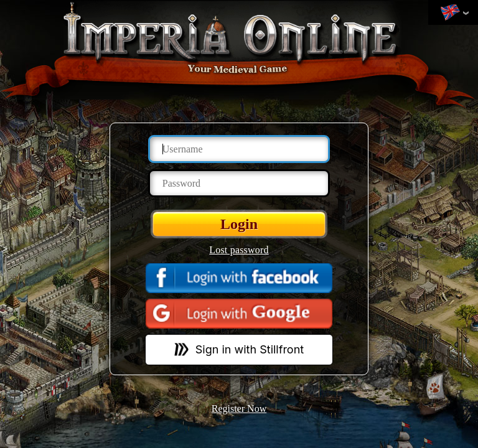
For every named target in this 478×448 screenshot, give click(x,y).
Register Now (239, 408)
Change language (450, 13)
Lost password (239, 250)
